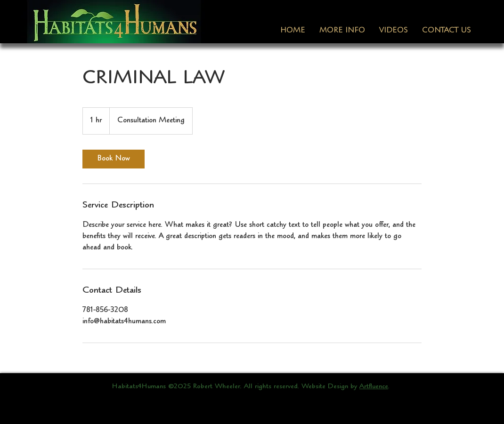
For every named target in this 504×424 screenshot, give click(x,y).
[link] (114, 159)
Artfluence (374, 387)
